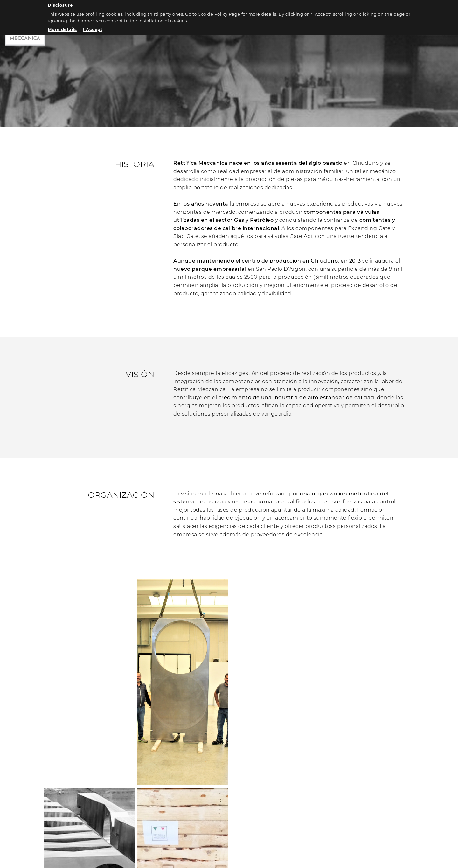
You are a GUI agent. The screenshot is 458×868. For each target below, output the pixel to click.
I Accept (93, 29)
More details (62, 29)
